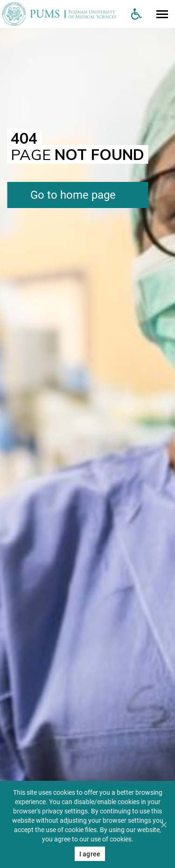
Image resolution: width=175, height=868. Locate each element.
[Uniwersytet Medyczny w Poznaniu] (62, 14)
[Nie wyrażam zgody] (163, 825)
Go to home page (73, 195)
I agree (90, 854)
